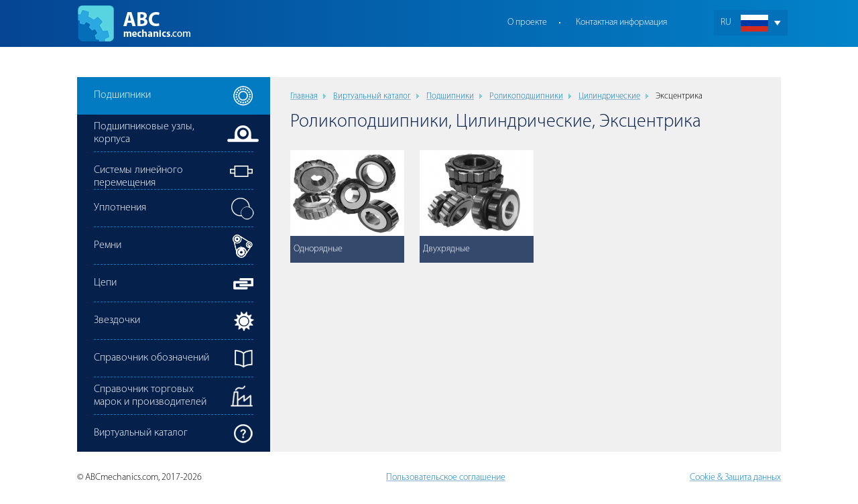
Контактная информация (621, 22)
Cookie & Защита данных (735, 478)
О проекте (527, 22)
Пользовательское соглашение (446, 478)
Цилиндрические (609, 96)
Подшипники (450, 96)
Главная (304, 96)
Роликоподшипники (526, 96)
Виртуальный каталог (372, 96)
